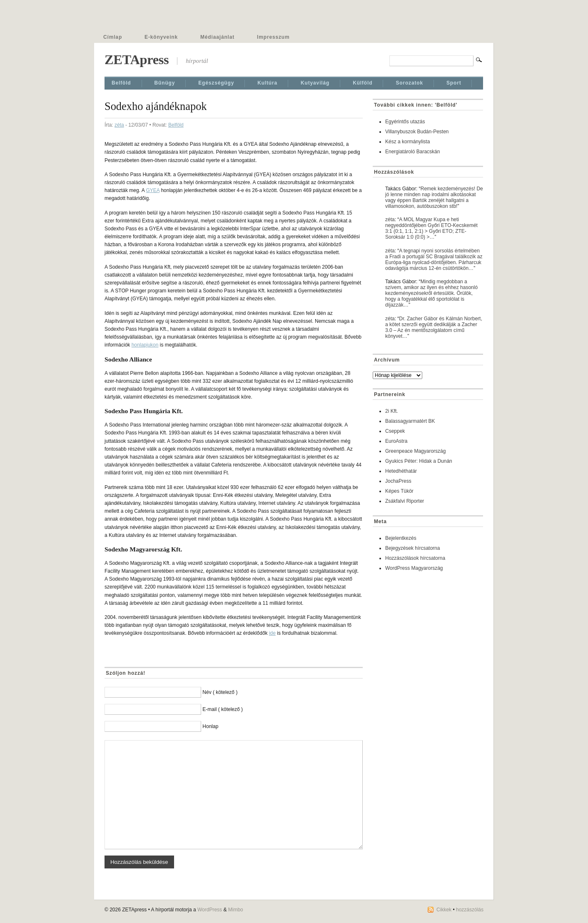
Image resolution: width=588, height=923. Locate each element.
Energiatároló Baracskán (412, 152)
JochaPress (398, 481)
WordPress (210, 910)
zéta (119, 125)
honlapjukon (145, 345)
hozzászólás (470, 910)
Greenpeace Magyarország (415, 451)
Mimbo (236, 910)
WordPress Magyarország (414, 568)
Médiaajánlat (217, 37)
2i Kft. (392, 411)
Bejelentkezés (401, 538)
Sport (454, 83)
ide (272, 633)
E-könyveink (161, 37)
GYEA (153, 190)
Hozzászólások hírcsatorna (415, 558)
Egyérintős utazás (405, 122)
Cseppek (395, 431)
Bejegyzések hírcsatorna (412, 548)
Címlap (113, 37)
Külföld (363, 83)
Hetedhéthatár (401, 471)
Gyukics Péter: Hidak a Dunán (419, 461)
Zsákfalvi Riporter (405, 501)
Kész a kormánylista (407, 142)
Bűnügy (165, 83)
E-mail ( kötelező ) (223, 709)
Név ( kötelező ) (220, 692)
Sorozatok (409, 83)
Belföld (121, 83)
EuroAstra (396, 441)
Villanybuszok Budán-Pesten (417, 132)
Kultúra (267, 83)
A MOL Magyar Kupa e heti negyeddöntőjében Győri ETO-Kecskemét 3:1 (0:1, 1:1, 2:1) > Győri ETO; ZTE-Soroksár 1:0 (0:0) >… (431, 228)
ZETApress (137, 60)
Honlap (210, 726)
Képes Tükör (399, 491)
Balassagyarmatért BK (410, 421)
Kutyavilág (315, 83)
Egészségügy (216, 83)
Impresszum (273, 37)
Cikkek (444, 910)
